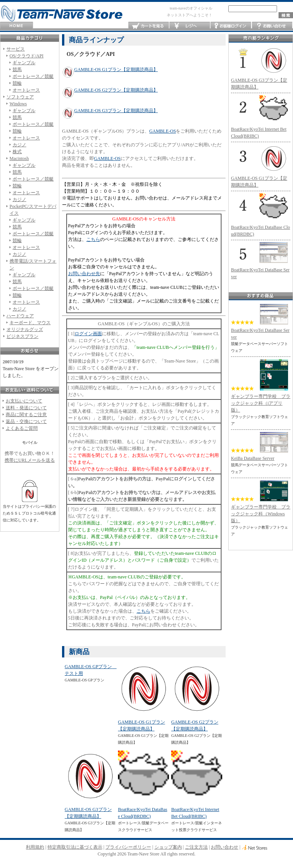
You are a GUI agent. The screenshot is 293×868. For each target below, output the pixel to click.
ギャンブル (24, 63)
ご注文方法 (196, 847)
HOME (17, 26)
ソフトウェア (20, 97)
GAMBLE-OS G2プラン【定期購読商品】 (116, 90)
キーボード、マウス (30, 323)
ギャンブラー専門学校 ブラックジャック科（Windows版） (261, 514)
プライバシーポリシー (128, 847)
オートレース (26, 90)
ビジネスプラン (22, 336)
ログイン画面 (88, 334)
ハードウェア (20, 316)
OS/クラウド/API (26, 56)
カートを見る (149, 26)
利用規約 (35, 847)
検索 (286, 15)
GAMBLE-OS (162, 131)
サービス (16, 49)
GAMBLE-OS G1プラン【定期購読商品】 (116, 70)
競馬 (17, 70)
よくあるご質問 (22, 428)
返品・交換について (26, 421)
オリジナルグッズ (25, 329)
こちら (93, 239)
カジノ (19, 145)
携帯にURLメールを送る (30, 460)
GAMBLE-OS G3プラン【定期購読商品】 (116, 111)
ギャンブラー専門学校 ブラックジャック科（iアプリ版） (261, 403)
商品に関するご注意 (26, 415)
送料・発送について (26, 408)
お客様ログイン (231, 26)
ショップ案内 (168, 847)
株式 (17, 152)
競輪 (17, 83)
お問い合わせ (272, 26)
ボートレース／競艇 (33, 76)
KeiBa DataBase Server (253, 458)
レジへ (190, 26)
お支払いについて (24, 401)
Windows (18, 104)
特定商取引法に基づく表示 (75, 847)
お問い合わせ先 (84, 274)
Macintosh (19, 158)
